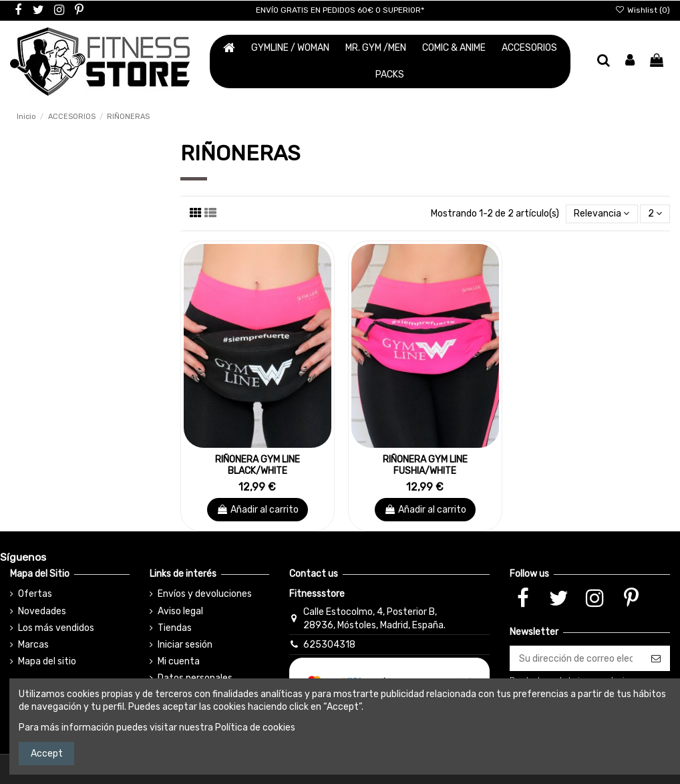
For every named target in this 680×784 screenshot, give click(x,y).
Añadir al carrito (258, 510)
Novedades (42, 611)
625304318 (329, 645)
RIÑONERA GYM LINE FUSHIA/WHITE (425, 465)
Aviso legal (180, 611)
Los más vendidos (56, 628)
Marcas (33, 645)
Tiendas (175, 628)
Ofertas (35, 594)
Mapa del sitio (47, 661)
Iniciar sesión (185, 645)
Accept (47, 754)
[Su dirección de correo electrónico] (576, 658)
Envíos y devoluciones (205, 594)
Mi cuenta (179, 661)
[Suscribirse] (656, 658)
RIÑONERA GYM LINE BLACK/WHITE (258, 465)
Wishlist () (643, 10)
